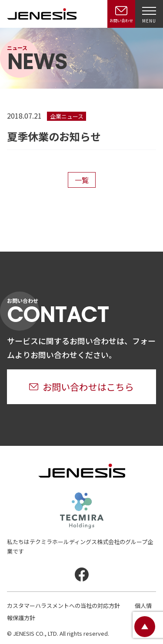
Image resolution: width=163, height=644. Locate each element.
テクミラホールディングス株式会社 (82, 511)
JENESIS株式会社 (42, 14)
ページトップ (145, 627)
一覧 (82, 180)
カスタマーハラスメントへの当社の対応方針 (63, 606)
